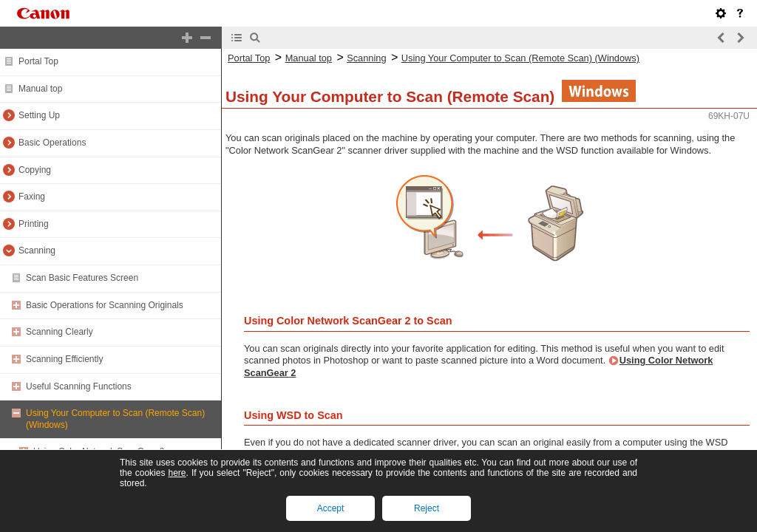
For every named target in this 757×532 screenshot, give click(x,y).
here (177, 473)
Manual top (40, 89)
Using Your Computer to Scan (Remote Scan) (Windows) (520, 58)
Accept (331, 508)
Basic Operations (52, 143)
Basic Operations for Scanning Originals (105, 305)
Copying (35, 170)
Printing (34, 224)
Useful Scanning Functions (79, 386)
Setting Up (39, 115)
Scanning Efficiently (65, 359)
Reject (427, 508)
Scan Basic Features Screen (82, 278)
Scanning (37, 250)
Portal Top (38, 61)
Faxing (32, 197)
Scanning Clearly (60, 332)
